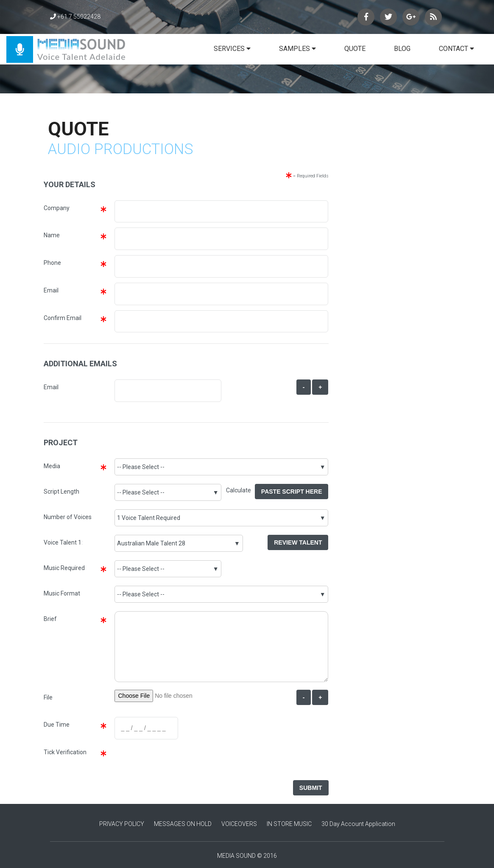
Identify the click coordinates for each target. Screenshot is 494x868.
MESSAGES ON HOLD (183, 824)
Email (51, 290)
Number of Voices (68, 517)
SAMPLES (297, 49)
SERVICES (232, 49)
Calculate (240, 490)
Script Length (61, 492)
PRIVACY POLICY (122, 824)
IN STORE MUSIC (289, 824)
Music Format (62, 593)
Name (52, 235)
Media (52, 466)
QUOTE (355, 49)
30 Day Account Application (358, 824)
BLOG (402, 49)
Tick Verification (65, 752)
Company (57, 208)
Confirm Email (63, 318)
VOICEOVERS (239, 824)
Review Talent (298, 542)
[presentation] (178, 761)
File (48, 697)
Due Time (57, 725)
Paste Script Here (292, 492)
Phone (52, 263)
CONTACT (456, 49)
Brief (50, 619)
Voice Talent (60, 542)
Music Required (64, 568)
